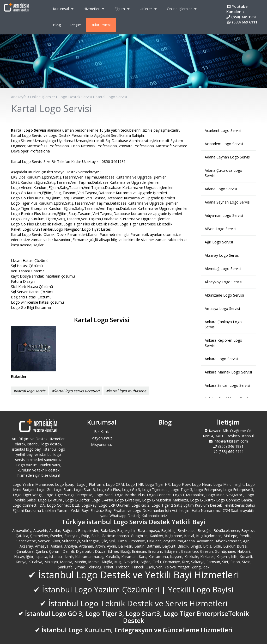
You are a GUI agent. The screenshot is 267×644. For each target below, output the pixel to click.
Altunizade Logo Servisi (224, 295)
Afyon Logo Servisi (220, 229)
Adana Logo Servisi (221, 189)
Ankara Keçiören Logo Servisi (223, 343)
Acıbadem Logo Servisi (224, 144)
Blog (57, 25)
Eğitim (123, 9)
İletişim (76, 25)
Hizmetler (95, 9)
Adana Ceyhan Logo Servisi (228, 157)
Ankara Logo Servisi (221, 359)
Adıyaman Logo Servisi (224, 215)
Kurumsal (64, 9)
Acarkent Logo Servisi (223, 130)
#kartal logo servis (29, 391)
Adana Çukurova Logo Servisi (223, 173)
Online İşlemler (182, 9)
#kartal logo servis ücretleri (76, 391)
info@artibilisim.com (228, 441)
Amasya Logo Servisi (222, 308)
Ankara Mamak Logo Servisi (228, 372)
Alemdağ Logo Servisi (223, 269)
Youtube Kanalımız (237, 9)
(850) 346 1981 (241, 17)
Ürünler (149, 9)
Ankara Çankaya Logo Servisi (223, 324)
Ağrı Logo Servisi (219, 242)
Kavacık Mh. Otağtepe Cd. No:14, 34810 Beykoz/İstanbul (228, 433)
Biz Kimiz (102, 431)
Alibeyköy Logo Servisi (223, 282)
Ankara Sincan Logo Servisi (227, 385)
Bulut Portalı (101, 25)
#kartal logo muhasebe (126, 391)
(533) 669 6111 (242, 22)
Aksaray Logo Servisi (222, 255)
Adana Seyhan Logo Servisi (227, 202)
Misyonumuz (102, 444)
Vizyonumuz (102, 438)
